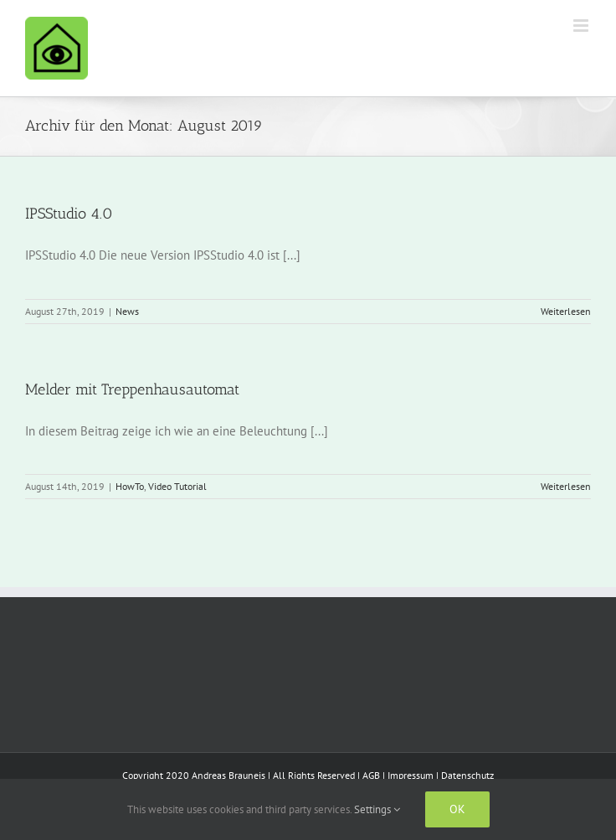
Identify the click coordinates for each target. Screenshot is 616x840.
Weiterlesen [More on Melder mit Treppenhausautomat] (566, 486)
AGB (371, 775)
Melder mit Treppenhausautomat (132, 389)
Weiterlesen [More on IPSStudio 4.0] (566, 311)
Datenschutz (467, 775)
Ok (457, 809)
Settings (377, 809)
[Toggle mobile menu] (582, 26)
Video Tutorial (177, 486)
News (127, 311)
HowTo (130, 486)
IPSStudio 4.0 (69, 214)
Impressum (411, 775)
